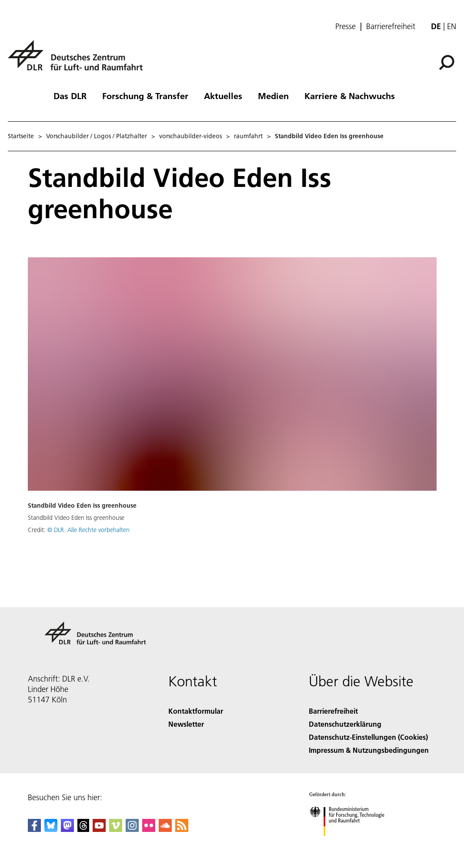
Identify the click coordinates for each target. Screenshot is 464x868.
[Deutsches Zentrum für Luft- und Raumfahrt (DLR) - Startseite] (79, 60)
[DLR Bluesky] (51, 829)
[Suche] (447, 63)
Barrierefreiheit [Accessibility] (333, 711)
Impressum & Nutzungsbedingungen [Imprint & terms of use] (369, 750)
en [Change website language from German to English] (452, 26)
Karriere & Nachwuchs (350, 96)
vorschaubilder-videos (190, 136)
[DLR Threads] (83, 829)
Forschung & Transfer (145, 96)
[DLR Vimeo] (116, 829)
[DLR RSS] (182, 829)
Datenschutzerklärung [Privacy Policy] (345, 724)
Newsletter (186, 724)
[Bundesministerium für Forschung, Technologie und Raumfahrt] (352, 843)
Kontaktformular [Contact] (196, 711)
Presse (345, 27)
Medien (273, 96)
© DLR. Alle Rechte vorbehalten (88, 530)
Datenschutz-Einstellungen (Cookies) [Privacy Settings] (368, 737)
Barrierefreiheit (391, 27)
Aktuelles (223, 96)
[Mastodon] (67, 829)
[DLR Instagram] (132, 829)
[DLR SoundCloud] (165, 829)
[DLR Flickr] (149, 829)
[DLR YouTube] (99, 829)
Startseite (21, 136)
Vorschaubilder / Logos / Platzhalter (97, 136)
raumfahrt (248, 136)
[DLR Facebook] (34, 829)
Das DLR (70, 96)
